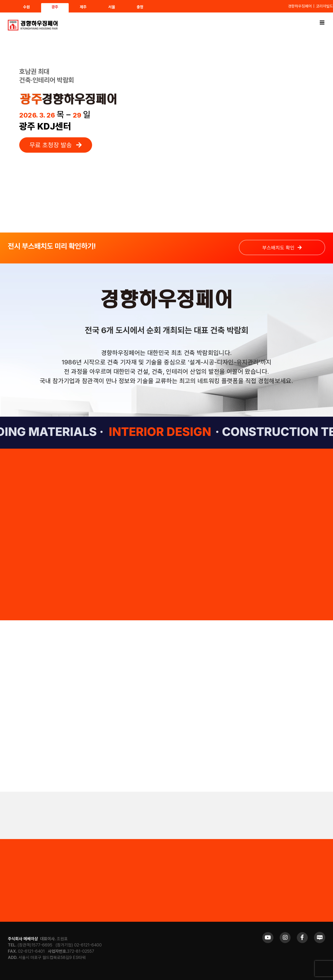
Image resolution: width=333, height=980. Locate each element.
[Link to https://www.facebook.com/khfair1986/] (302, 938)
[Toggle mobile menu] (322, 22)
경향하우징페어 (300, 6)
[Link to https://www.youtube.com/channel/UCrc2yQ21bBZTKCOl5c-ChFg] (268, 938)
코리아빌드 (325, 6)
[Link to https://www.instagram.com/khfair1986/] (285, 938)
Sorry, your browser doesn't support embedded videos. (223, 125)
